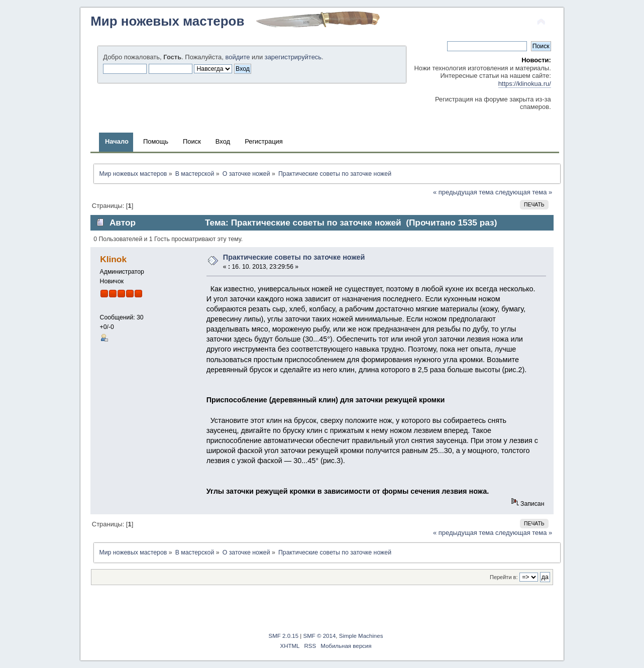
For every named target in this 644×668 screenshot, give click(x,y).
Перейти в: (504, 577)
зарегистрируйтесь (293, 57)
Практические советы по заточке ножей (294, 257)
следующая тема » (524, 192)
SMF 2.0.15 (284, 636)
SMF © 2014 (320, 636)
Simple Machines (361, 636)
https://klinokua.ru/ (525, 84)
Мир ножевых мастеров (167, 21)
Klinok (113, 259)
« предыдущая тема (463, 192)
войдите (238, 57)
